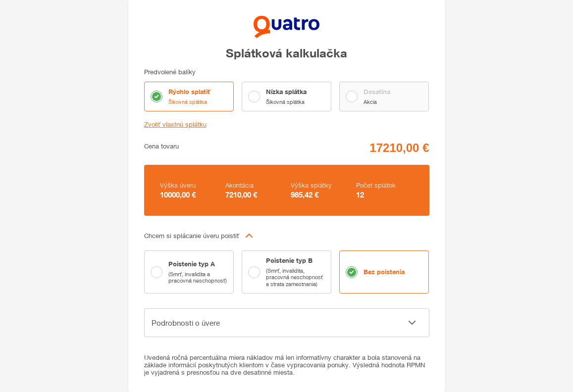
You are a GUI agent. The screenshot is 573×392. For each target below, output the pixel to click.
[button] (287, 236)
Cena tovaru (161, 146)
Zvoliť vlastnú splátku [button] (175, 124)
